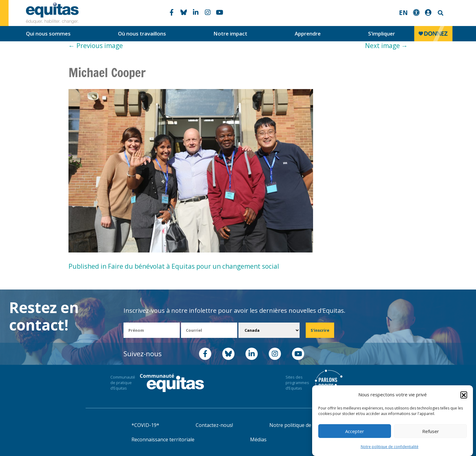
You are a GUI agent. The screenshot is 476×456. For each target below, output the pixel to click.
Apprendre (308, 34)
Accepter (355, 431)
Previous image (96, 46)
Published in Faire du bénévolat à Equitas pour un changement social (174, 266)
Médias (258, 439)
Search (440, 13)
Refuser (431, 431)
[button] (464, 395)
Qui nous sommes (48, 34)
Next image (386, 46)
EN (403, 13)
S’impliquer (382, 34)
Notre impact (230, 34)
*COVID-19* (145, 425)
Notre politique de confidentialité (390, 447)
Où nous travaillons (142, 34)
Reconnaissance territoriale (163, 439)
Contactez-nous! (214, 425)
